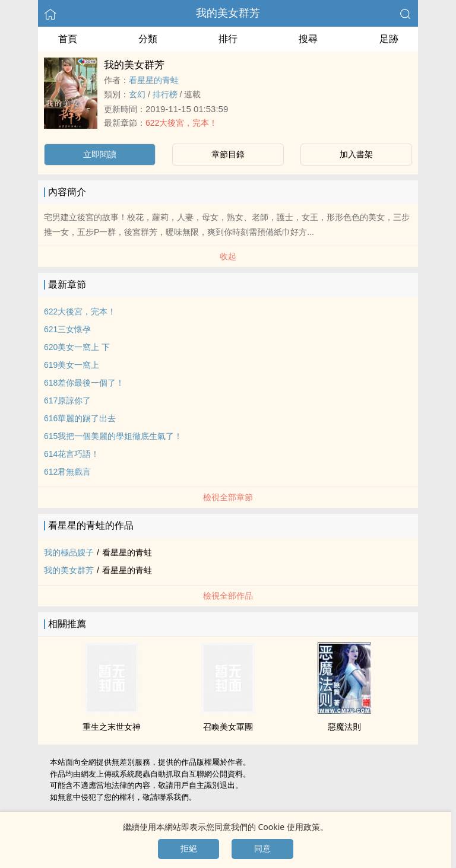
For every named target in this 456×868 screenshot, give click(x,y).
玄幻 (137, 94)
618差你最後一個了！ (84, 383)
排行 (228, 39)
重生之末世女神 (112, 727)
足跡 (389, 39)
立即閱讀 (100, 154)
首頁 (68, 39)
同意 (262, 848)
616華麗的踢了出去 (80, 418)
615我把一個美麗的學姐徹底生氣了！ (113, 436)
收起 (228, 256)
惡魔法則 (344, 727)
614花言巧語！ (72, 454)
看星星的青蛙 (154, 80)
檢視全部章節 (228, 497)
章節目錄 (228, 154)
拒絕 (189, 848)
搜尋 (308, 39)
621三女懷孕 (67, 329)
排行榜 (165, 94)
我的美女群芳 (228, 13)
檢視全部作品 (228, 596)
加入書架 (356, 154)
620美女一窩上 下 (77, 347)
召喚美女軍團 (228, 727)
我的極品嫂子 (69, 552)
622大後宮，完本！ (181, 123)
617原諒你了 (67, 400)
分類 (148, 39)
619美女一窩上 (72, 365)
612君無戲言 (67, 472)
